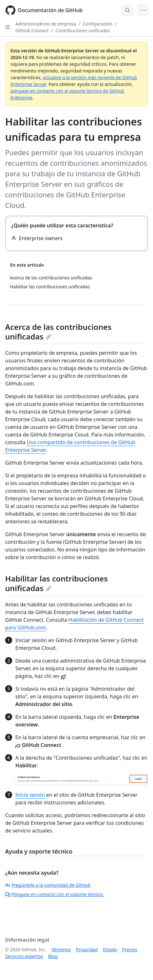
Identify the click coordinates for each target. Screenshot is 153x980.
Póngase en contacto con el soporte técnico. (54, 894)
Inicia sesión (30, 795)
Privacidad (87, 950)
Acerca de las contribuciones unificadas (58, 332)
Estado (110, 950)
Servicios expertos (24, 956)
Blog (53, 956)
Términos (61, 950)
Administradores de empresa (46, 24)
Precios (130, 950)
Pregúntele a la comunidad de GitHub (48, 885)
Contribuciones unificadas (83, 30)
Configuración (97, 24)
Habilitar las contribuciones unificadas (56, 583)
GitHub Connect (32, 30)
